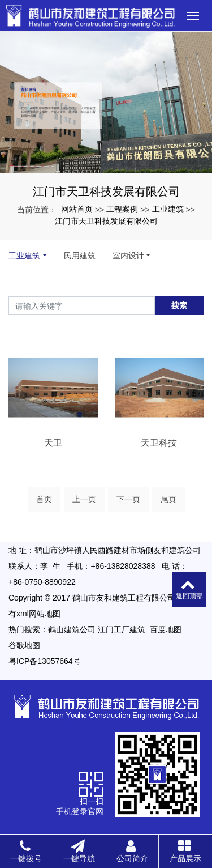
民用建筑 (80, 256)
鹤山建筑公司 (72, 629)
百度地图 (166, 629)
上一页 (84, 499)
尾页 (168, 499)
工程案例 (122, 209)
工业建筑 (168, 209)
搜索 (179, 305)
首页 (44, 499)
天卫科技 (159, 443)
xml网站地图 (38, 614)
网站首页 (77, 209)
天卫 (53, 443)
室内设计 (128, 256)
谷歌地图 (24, 645)
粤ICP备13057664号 (45, 661)
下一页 (128, 499)
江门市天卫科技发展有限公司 (106, 221)
